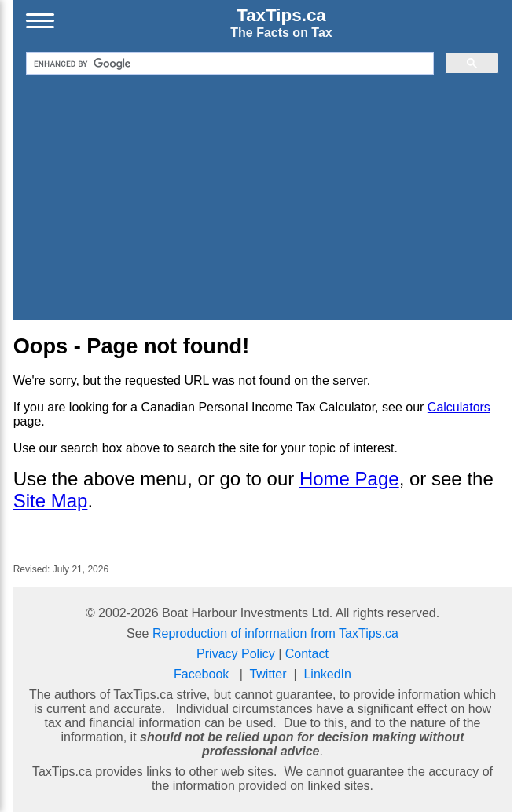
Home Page (349, 479)
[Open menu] (40, 23)
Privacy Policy (236, 654)
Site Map (51, 501)
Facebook (201, 674)
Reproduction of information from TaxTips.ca (275, 633)
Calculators (459, 407)
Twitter (268, 674)
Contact (307, 654)
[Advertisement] (263, 196)
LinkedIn (327, 674)
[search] (229, 64)
